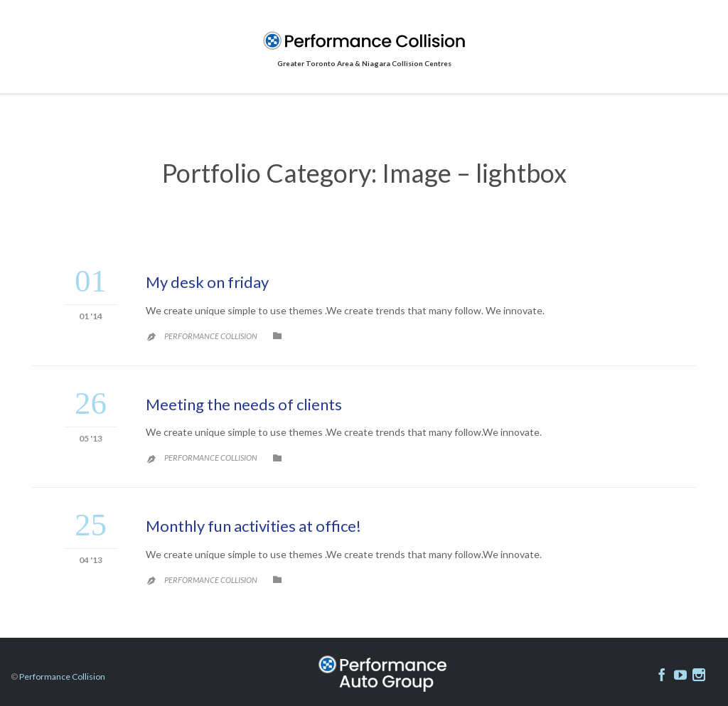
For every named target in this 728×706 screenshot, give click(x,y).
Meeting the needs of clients (244, 404)
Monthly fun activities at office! (253, 526)
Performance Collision (211, 336)
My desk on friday (207, 282)
